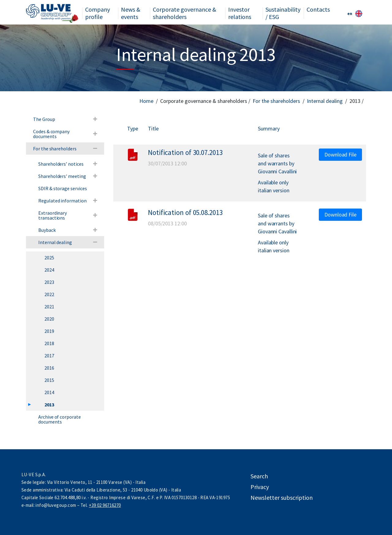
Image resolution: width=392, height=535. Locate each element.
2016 (49, 368)
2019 (49, 331)
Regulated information (62, 201)
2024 (49, 270)
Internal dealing (325, 101)
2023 (49, 282)
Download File (340, 154)
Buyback (47, 230)
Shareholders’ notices (61, 164)
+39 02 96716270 (105, 505)
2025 (49, 258)
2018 (49, 343)
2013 (49, 405)
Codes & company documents (51, 134)
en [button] (355, 14)
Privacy (260, 487)
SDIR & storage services (63, 188)
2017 (49, 356)
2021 (49, 307)
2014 (49, 392)
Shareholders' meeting (62, 176)
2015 (49, 380)
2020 (49, 319)
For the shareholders (276, 101)
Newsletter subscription (282, 497)
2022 (49, 294)
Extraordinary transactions (53, 215)
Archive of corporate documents (60, 419)
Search (259, 476)
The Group (44, 119)
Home (146, 101)
